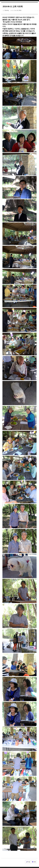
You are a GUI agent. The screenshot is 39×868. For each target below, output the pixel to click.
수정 (28, 862)
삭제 (34, 862)
